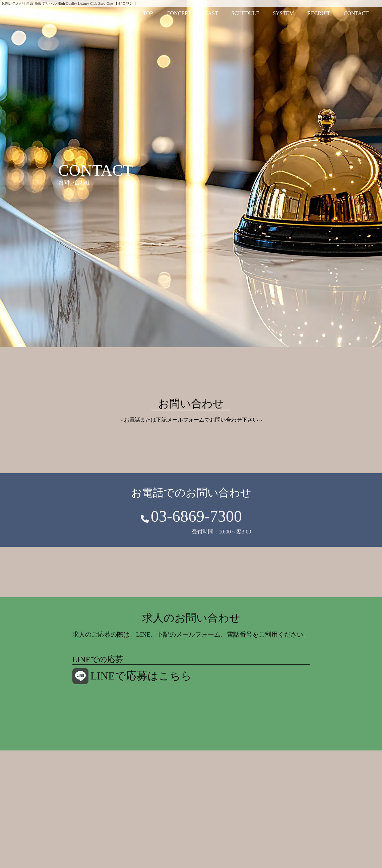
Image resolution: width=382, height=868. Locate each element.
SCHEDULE (246, 13)
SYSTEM (283, 13)
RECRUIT (319, 13)
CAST (211, 13)
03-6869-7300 (196, 518)
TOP (148, 13)
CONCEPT (179, 13)
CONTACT (356, 13)
